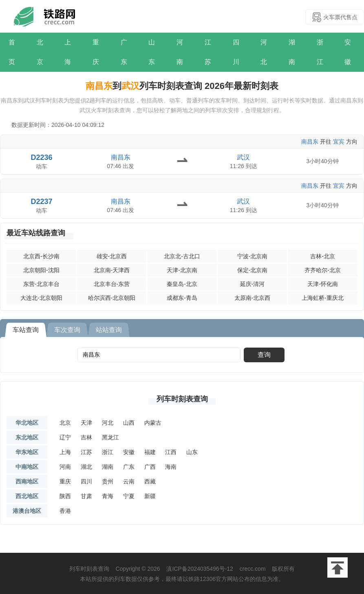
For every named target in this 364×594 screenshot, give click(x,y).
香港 (65, 511)
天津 (86, 423)
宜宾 (339, 142)
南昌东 (310, 142)
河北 (264, 52)
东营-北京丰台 (41, 284)
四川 (236, 52)
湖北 (86, 467)
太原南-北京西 (253, 298)
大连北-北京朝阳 (41, 298)
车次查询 (67, 330)
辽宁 (65, 437)
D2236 (42, 157)
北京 (40, 52)
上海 (68, 52)
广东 (124, 52)
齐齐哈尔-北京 (323, 270)
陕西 (65, 496)
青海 (108, 496)
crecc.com (253, 569)
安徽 (348, 52)
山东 (152, 52)
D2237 (42, 202)
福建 (150, 452)
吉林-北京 (323, 256)
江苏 (208, 52)
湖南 (292, 52)
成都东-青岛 (182, 298)
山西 (129, 423)
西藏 (150, 481)
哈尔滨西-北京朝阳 (112, 298)
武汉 (243, 157)
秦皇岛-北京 (182, 284)
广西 (150, 467)
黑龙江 (110, 437)
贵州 (108, 481)
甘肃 (86, 496)
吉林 (86, 437)
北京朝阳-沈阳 (41, 270)
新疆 (150, 496)
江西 (171, 452)
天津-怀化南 (323, 284)
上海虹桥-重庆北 (323, 298)
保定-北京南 (253, 270)
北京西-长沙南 (41, 256)
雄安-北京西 (112, 256)
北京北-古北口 (182, 256)
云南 (129, 481)
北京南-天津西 (112, 270)
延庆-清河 (253, 284)
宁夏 (129, 496)
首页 (12, 52)
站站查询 (109, 330)
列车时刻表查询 (182, 399)
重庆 (96, 52)
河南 (180, 52)
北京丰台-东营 (112, 284)
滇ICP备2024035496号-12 (200, 569)
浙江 (320, 52)
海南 (171, 467)
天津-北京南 (182, 270)
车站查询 (26, 330)
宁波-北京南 (253, 256)
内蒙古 (153, 423)
